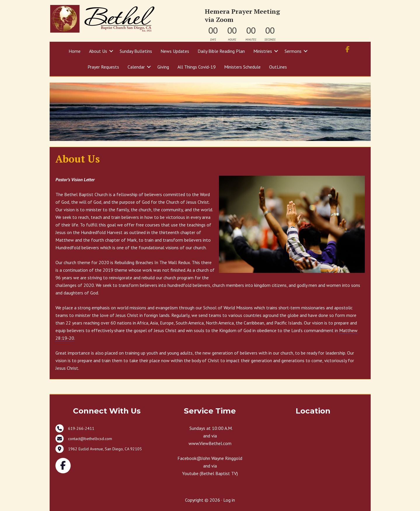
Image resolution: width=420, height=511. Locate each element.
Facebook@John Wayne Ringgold (210, 458)
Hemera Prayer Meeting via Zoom (242, 15)
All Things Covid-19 (197, 67)
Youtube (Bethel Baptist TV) (210, 473)
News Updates (175, 51)
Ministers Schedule (242, 67)
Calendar (136, 67)
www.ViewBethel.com (210, 443)
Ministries (263, 51)
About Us (98, 51)
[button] (111, 51)
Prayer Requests (103, 67)
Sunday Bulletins (136, 51)
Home (75, 51)
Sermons (293, 51)
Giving (163, 67)
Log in (229, 500)
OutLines (278, 67)
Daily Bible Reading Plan (221, 51)
